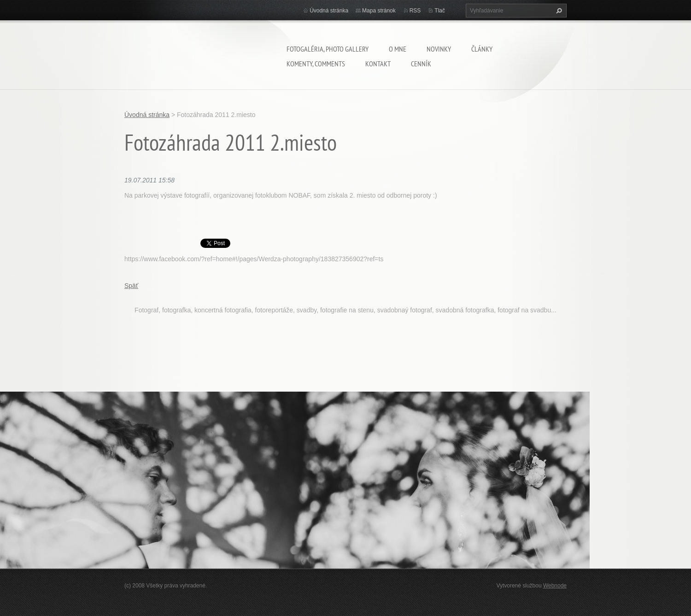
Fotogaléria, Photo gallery (328, 49)
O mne (398, 49)
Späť (131, 286)
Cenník (421, 64)
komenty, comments (316, 64)
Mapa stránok (379, 11)
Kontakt (378, 64)
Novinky (439, 49)
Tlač (440, 11)
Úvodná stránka (329, 11)
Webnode (555, 586)
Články (482, 49)
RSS (415, 11)
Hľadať (558, 11)
